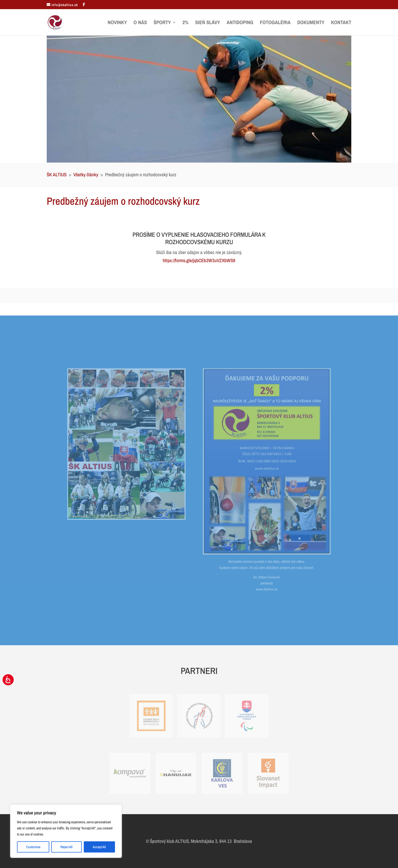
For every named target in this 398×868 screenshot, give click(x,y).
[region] (66, 831)
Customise (33, 847)
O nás (140, 23)
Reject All (67, 847)
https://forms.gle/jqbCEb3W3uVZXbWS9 (199, 260)
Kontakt (341, 23)
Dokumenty (311, 23)
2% (186, 23)
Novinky (117, 23)
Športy (162, 23)
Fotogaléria (275, 23)
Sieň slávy (208, 23)
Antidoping (240, 23)
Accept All (99, 847)
